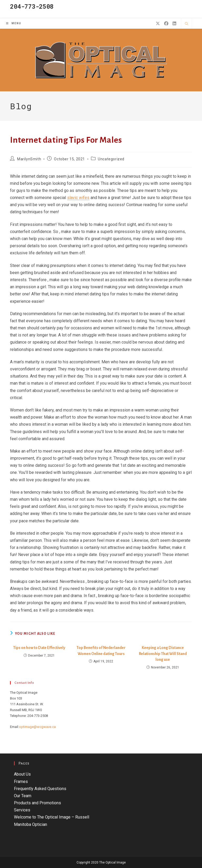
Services (22, 810)
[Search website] (186, 24)
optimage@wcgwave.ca (37, 727)
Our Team (23, 796)
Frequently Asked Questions (40, 789)
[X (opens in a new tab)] (158, 24)
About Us (22, 774)
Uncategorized (111, 159)
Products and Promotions (37, 803)
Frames (21, 782)
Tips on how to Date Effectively (39, 648)
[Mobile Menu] (14, 23)
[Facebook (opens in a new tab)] (166, 24)
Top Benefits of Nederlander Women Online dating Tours (101, 651)
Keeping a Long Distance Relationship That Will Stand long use (163, 654)
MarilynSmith (29, 159)
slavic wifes (78, 198)
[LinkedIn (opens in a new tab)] (174, 24)
